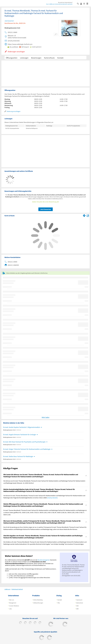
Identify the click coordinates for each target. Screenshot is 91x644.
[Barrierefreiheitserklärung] (85, 3)
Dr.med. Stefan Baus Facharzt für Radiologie (18, 456)
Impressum (79, 600)
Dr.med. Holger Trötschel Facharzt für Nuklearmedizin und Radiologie (27, 449)
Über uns (12, 600)
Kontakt (60, 58)
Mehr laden (46, 417)
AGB (77, 606)
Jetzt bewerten (46, 209)
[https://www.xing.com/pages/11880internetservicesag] (35, 623)
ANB (77, 609)
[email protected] (52, 498)
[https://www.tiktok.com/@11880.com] (25, 623)
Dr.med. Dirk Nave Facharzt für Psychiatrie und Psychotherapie (24, 442)
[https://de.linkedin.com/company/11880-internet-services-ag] (40, 623)
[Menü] (88, 3)
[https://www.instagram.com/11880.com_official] (30, 623)
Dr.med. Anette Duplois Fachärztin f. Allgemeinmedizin (22, 427)
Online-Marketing (38, 600)
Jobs (10, 609)
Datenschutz (80, 603)
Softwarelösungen (38, 603)
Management (13, 603)
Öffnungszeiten (12, 58)
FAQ (59, 603)
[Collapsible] (86, 476)
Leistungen (24, 58)
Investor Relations (14, 606)
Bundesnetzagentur (44, 560)
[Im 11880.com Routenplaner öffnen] (84, 215)
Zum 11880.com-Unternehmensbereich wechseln (59, 4)
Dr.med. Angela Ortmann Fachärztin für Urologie (19, 435)
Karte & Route (49, 58)
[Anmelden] (82, 4)
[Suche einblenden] (79, 3)
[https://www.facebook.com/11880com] (20, 623)
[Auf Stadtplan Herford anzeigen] (88, 216)
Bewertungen (36, 58)
